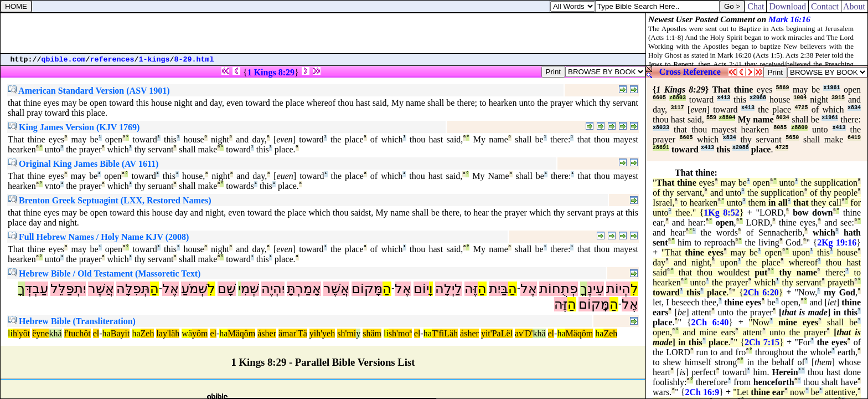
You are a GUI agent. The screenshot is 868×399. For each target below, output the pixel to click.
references (112, 60)
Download (787, 6)
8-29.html (194, 60)
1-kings (154, 60)
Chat (756, 6)
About (854, 6)
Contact (825, 6)
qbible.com (64, 60)
